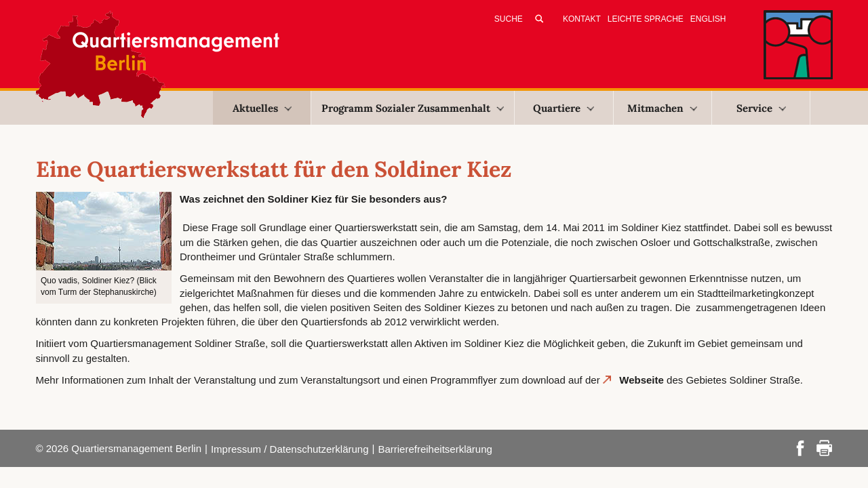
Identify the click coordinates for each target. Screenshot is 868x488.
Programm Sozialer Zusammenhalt (413, 108)
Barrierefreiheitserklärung (435, 449)
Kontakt (582, 19)
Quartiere (564, 108)
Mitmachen (662, 108)
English (708, 19)
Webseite (642, 380)
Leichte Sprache (646, 19)
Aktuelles (262, 108)
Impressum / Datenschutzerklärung (290, 449)
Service (761, 108)
